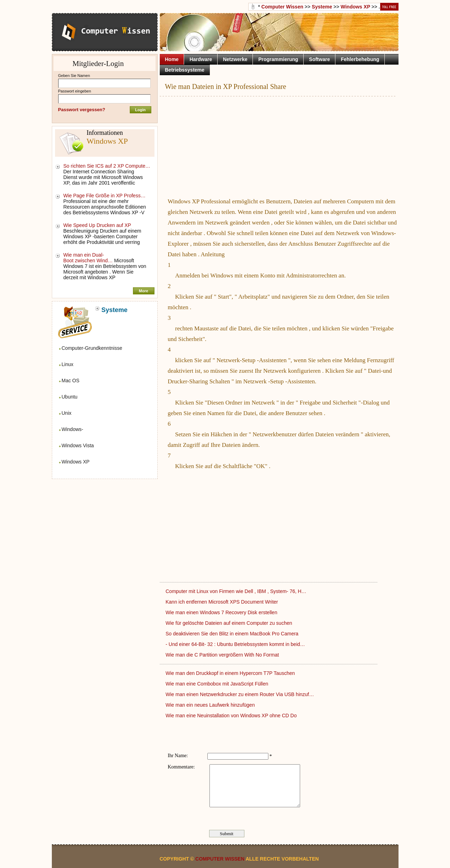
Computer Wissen (282, 7)
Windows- (72, 429)
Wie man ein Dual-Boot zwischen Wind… (88, 258)
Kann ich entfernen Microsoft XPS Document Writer (223, 602)
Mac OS (71, 381)
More (144, 291)
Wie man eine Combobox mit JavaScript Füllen (218, 684)
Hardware (201, 59)
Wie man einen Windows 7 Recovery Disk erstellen (222, 612)
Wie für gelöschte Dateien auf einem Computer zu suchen (230, 623)
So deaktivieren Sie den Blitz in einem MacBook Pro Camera (233, 634)
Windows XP (76, 462)
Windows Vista (78, 445)
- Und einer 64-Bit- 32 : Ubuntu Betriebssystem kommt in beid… (235, 644)
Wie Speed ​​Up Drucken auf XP (98, 225)
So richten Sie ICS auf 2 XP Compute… (107, 166)
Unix (67, 413)
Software (319, 59)
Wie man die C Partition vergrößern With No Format (223, 655)
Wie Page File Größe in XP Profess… (105, 196)
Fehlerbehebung (360, 59)
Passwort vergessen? (82, 110)
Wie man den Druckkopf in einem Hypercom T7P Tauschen (231, 673)
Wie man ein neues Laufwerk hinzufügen (211, 705)
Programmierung (278, 59)
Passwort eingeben (75, 91)
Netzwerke (235, 59)
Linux (68, 364)
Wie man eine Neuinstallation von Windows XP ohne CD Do (232, 716)
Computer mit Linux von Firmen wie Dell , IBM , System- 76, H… (236, 591)
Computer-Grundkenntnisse (92, 348)
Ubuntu (70, 397)
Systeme (322, 7)
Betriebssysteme (185, 70)
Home (172, 59)
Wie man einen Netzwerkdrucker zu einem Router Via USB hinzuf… (240, 694)
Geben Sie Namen (74, 76)
